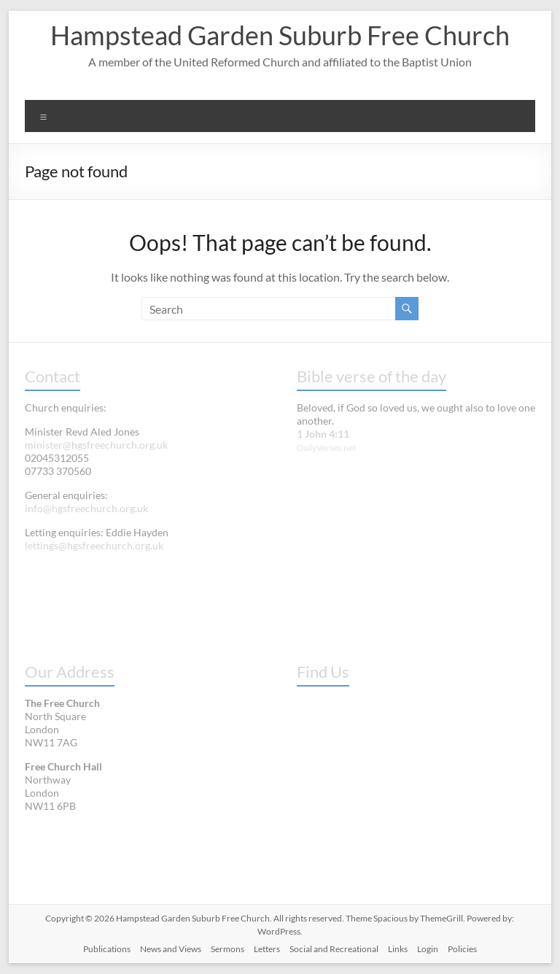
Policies (462, 949)
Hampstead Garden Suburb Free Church (280, 35)
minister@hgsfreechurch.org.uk (96, 445)
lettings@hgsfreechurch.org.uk (94, 545)
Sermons (227, 949)
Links (398, 949)
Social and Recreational (334, 949)
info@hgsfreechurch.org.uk (86, 508)
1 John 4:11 (323, 434)
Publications (107, 949)
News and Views (171, 949)
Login (428, 949)
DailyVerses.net (326, 448)
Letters (267, 949)
